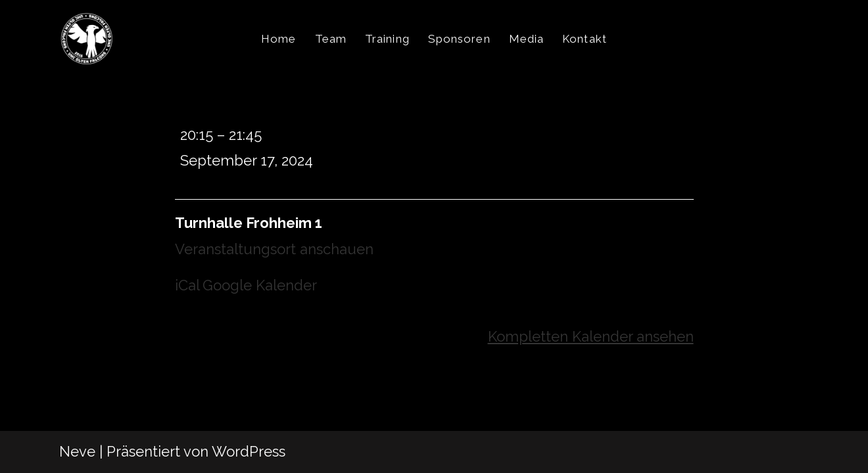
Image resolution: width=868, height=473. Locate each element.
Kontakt (585, 39)
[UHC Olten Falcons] (86, 39)
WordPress (249, 451)
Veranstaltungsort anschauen (274, 249)
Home (278, 39)
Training (387, 39)
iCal (187, 285)
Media (527, 39)
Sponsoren (459, 39)
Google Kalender (260, 285)
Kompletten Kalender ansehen (591, 336)
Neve (77, 451)
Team (331, 39)
